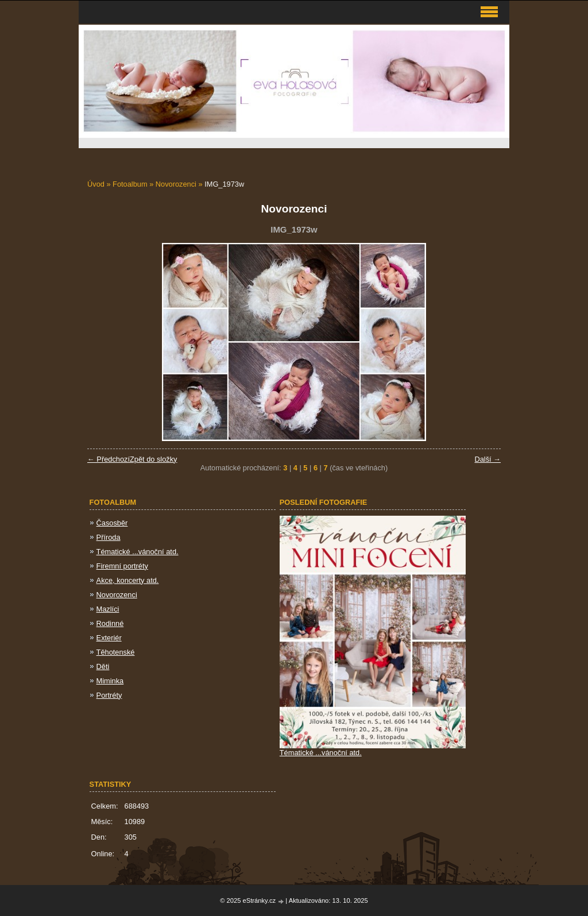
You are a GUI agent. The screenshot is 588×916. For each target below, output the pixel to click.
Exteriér (109, 638)
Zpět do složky (154, 459)
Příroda (109, 537)
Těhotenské (116, 652)
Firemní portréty (122, 566)
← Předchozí (109, 459)
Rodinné (110, 623)
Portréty (109, 695)
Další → (488, 459)
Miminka (110, 681)
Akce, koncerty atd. (128, 580)
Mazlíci (108, 609)
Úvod (96, 184)
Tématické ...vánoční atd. (138, 552)
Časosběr (112, 523)
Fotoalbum (130, 184)
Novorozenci (176, 184)
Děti (103, 666)
